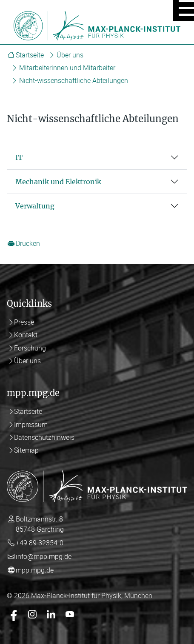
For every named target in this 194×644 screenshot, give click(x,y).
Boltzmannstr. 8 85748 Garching (40, 524)
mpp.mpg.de (35, 570)
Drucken (28, 244)
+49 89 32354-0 (40, 543)
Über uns (70, 55)
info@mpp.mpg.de (44, 556)
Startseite (30, 55)
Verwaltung (35, 206)
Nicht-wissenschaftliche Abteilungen (74, 80)
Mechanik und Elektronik (58, 182)
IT (19, 157)
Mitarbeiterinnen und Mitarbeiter (67, 68)
